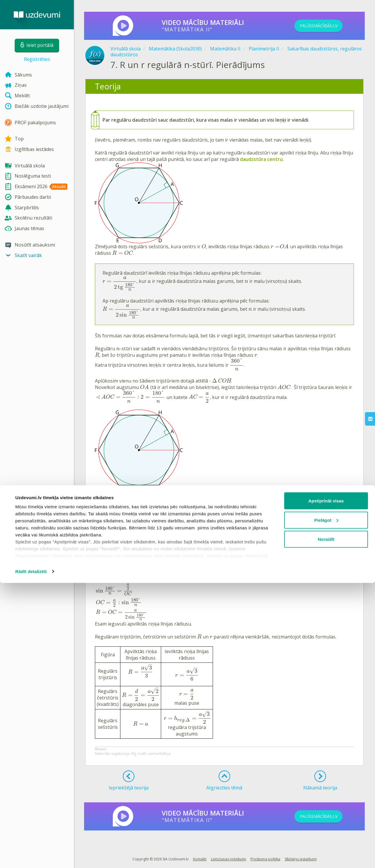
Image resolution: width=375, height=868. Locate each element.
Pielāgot (326, 805)
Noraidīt (326, 824)
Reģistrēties (37, 59)
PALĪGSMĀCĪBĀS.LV (328, 26)
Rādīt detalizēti (31, 856)
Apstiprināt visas (326, 786)
